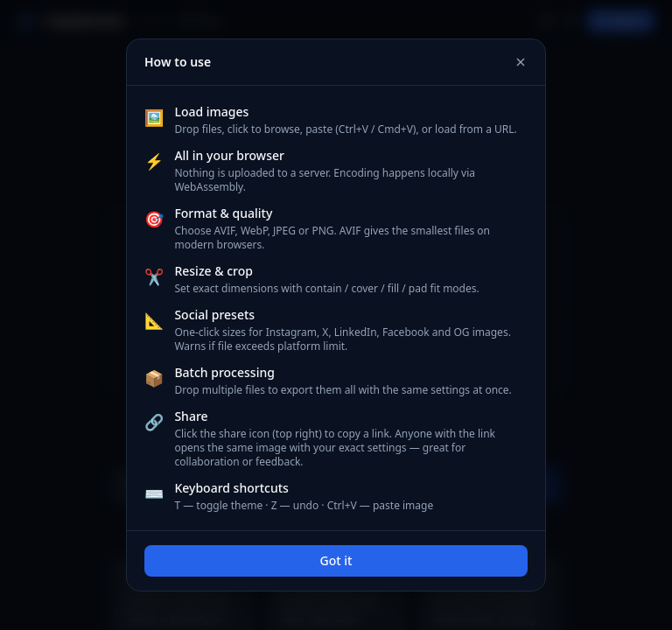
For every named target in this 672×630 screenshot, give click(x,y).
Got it (336, 560)
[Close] (521, 62)
